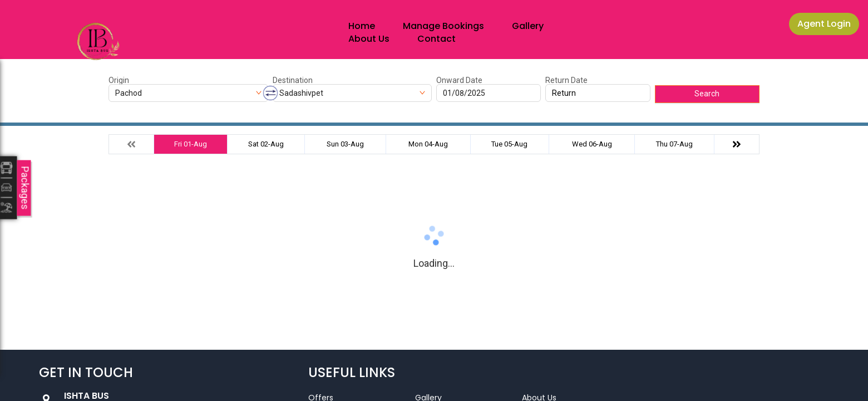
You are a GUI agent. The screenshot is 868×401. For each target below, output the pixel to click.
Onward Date (459, 80)
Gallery (528, 26)
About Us (369, 39)
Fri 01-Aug (191, 144)
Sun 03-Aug (345, 144)
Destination (293, 80)
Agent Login (824, 24)
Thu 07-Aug (674, 144)
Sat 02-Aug (266, 144)
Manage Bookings (443, 26)
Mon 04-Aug (428, 144)
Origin (119, 80)
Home (362, 26)
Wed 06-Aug (592, 144)
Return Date (566, 80)
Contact (437, 39)
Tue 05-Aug (509, 144)
